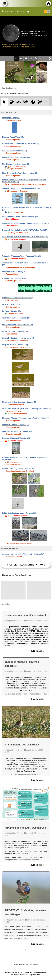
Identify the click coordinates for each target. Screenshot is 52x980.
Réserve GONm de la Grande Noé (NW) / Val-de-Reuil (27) (25, 230)
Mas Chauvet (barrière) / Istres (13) (16, 164)
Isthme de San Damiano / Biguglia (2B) (17, 298)
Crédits (35, 965)
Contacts (29, 965)
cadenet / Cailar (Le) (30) (12, 304)
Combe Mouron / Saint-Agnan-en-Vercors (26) (20, 217)
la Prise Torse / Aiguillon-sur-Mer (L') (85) (18, 469)
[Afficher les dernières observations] (14, 93)
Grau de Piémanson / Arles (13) (14, 151)
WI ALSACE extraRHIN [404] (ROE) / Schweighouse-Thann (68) (27, 409)
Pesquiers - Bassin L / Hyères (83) (16, 425)
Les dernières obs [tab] (9, 88)
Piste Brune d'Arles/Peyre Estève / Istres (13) (20, 173)
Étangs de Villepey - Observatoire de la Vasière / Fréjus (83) (26, 418)
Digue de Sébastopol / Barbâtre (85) (16, 438)
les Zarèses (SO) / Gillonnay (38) (15, 331)
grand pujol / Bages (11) (12, 118)
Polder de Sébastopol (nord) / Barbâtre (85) (19, 513)
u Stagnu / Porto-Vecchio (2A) (14, 278)
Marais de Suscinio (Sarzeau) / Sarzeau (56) (19, 402)
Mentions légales (20, 965)
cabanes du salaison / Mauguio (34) (16, 318)
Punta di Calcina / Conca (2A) (14, 272)
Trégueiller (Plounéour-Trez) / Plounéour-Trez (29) (22, 256)
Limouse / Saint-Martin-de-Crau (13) (16, 157)
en (48, 11)
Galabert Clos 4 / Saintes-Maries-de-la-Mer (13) (21, 144)
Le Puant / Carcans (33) (11, 311)
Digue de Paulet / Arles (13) (13, 137)
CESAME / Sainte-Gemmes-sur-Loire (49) (18, 338)
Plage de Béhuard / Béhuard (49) (15, 345)
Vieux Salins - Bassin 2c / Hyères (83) (17, 431)
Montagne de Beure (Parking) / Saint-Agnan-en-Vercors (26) (26, 223)
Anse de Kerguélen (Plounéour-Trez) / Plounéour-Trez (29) (25, 237)
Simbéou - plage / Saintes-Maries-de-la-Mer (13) (21, 189)
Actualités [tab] (6, 604)
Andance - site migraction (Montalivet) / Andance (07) (23, 554)
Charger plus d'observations (26, 565)
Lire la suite (39, 651)
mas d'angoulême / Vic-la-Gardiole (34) (17, 325)
